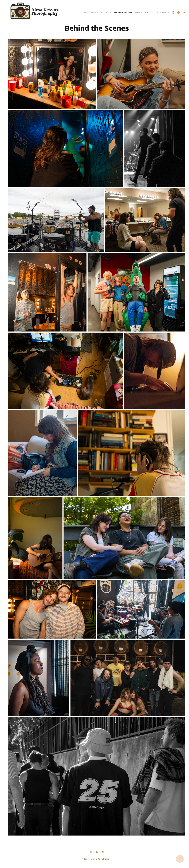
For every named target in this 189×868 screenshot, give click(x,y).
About (149, 12)
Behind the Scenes (123, 12)
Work (84, 12)
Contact (163, 12)
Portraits (106, 12)
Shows (94, 12)
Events (138, 12)
